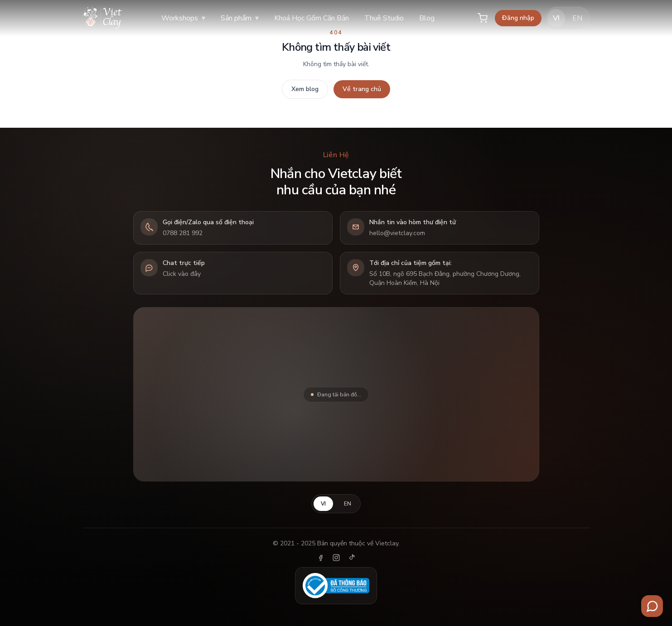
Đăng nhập (518, 18)
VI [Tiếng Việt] (556, 18)
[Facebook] (321, 558)
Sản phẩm (240, 18)
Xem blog (305, 89)
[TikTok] (352, 558)
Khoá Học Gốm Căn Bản (312, 18)
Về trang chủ (362, 89)
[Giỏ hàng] (483, 18)
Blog (427, 18)
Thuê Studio (384, 18)
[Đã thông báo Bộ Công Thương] (336, 586)
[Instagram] (336, 558)
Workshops (183, 18)
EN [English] (577, 18)
